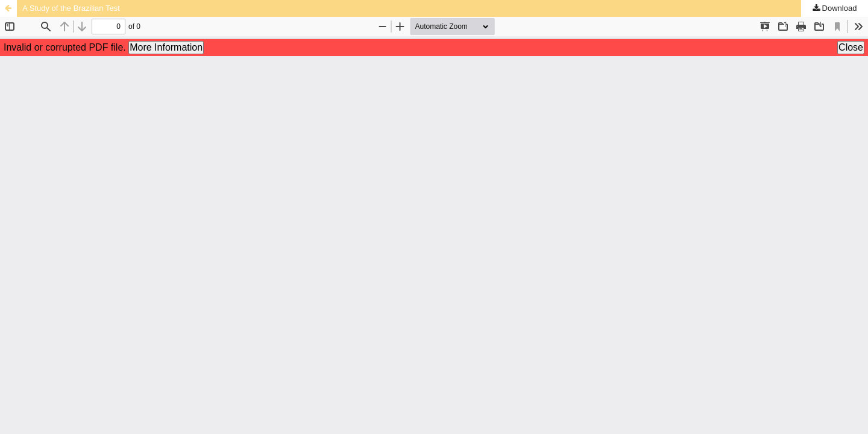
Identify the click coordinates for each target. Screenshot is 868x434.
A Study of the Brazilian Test (71, 8)
